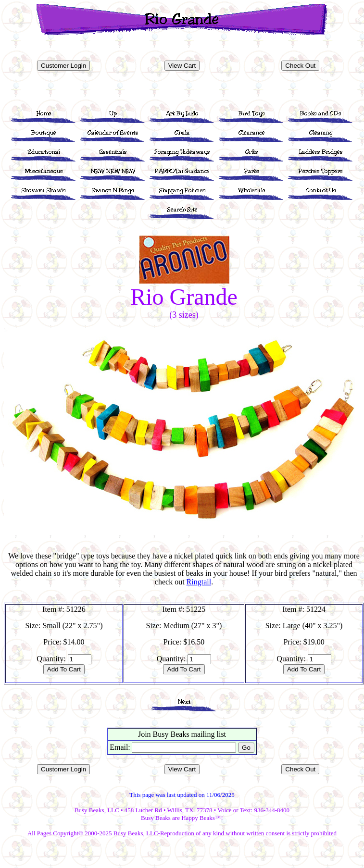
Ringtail (199, 582)
